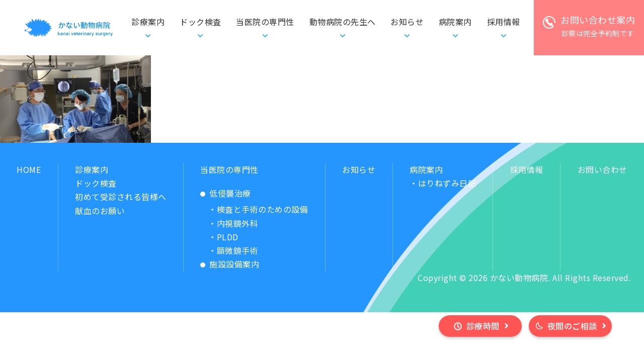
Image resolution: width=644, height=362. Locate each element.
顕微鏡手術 (238, 250)
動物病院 (343, 22)
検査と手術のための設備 (263, 209)
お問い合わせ (602, 169)
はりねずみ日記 (447, 183)
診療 (148, 22)
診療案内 (92, 169)
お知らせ (407, 22)
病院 (455, 22)
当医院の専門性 (229, 169)
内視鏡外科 (238, 223)
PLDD (228, 237)
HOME (29, 169)
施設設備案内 (234, 264)
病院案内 (426, 169)
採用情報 (527, 169)
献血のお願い (100, 211)
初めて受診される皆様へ (121, 197)
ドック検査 (200, 22)
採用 (504, 22)
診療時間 (483, 326)
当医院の (265, 22)
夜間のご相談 (572, 326)
